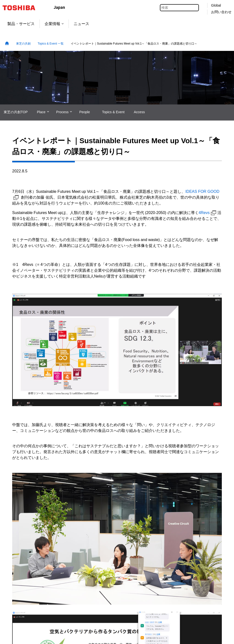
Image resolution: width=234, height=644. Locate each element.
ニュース (81, 24)
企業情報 (54, 24)
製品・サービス (21, 24)
